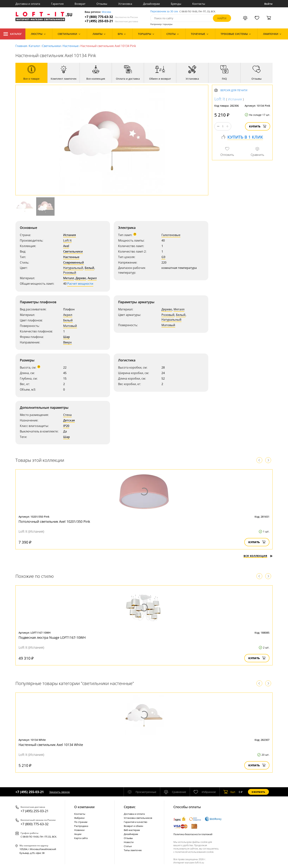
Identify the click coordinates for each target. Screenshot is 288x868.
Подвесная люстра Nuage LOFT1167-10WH (52, 637)
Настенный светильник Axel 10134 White (51, 745)
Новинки (79, 830)
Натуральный (73, 268)
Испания (70, 235)
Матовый (70, 326)
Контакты (199, 4)
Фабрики (79, 818)
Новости (129, 842)
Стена (67, 415)
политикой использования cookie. (195, 852)
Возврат (80, 4)
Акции (78, 834)
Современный (74, 262)
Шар (66, 337)
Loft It (67, 240)
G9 (163, 257)
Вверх (67, 342)
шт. (230, 792)
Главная (21, 46)
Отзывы (102, 4)
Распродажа (81, 826)
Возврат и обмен (133, 826)
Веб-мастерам (132, 830)
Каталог (13, 34)
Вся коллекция (258, 556)
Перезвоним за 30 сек (164, 11)
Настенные (71, 46)
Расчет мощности (80, 284)
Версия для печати (234, 90)
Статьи (128, 846)
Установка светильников (138, 818)
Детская (69, 420)
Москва (106, 12)
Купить (258, 126)
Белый (89, 268)
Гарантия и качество (136, 822)
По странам (81, 822)
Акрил (92, 278)
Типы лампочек (133, 850)
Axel (66, 246)
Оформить (258, 792)
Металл (69, 278)
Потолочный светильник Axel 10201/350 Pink (54, 521)
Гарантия (57, 4)
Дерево (81, 278)
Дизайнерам (151, 4)
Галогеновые (171, 235)
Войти (268, 4)
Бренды (176, 4)
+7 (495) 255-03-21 (111, 21)
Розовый (70, 273)
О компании (84, 807)
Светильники (51, 46)
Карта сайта (81, 838)
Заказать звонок (60, 792)
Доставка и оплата (28, 4)
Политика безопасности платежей (193, 834)
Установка (125, 4)
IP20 (66, 426)
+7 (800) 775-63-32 (111, 17)
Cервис (130, 807)
